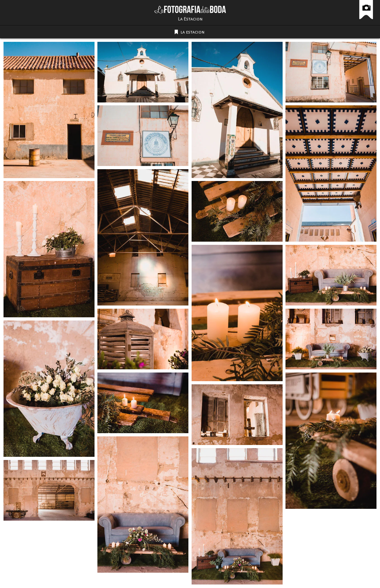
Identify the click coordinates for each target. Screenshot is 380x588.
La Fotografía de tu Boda (190, 10)
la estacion (192, 32)
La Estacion (190, 19)
